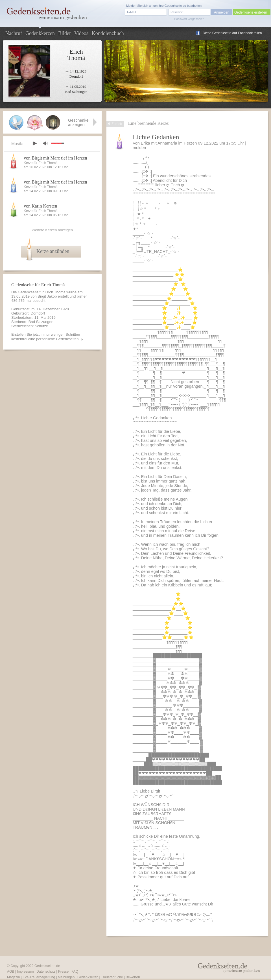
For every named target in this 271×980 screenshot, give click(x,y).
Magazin (13, 977)
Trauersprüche (112, 977)
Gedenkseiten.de (47, 966)
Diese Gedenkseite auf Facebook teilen (232, 33)
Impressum (25, 972)
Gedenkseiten (88, 977)
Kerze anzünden (53, 251)
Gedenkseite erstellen (251, 12)
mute (45, 143)
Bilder (65, 33)
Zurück (117, 124)
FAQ (75, 972)
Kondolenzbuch (108, 33)
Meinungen (66, 977)
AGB (11, 972)
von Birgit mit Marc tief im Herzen (55, 158)
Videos (81, 33)
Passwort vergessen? (189, 19)
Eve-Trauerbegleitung (39, 977)
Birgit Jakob (47, 296)
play (34, 143)
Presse (63, 972)
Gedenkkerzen (40, 33)
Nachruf (14, 33)
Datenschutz (46, 972)
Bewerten (133, 977)
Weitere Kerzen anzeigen (52, 230)
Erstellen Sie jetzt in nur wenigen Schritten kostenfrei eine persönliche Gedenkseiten (46, 337)
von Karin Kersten (40, 206)
